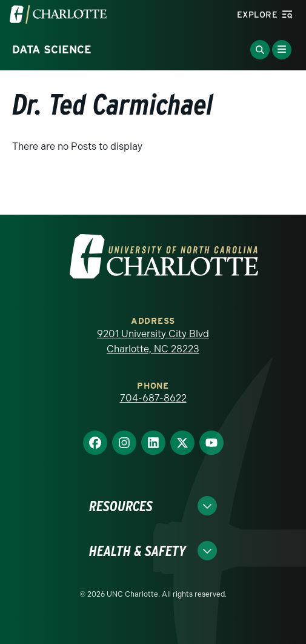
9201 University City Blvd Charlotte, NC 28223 (153, 342)
